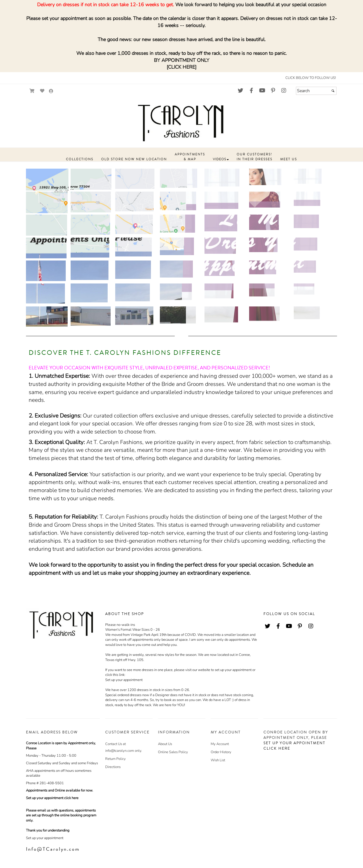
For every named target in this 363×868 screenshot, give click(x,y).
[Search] (316, 91)
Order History (221, 752)
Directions (113, 767)
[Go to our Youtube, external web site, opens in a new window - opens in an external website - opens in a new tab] (262, 91)
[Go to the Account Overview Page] (51, 91)
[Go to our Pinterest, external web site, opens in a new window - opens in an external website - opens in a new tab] (273, 91)
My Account (220, 744)
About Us (165, 744)
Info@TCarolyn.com (53, 849)
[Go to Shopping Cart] (32, 91)
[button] (80, 159)
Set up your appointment (124, 680)
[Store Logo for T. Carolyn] (182, 122)
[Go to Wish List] (42, 91)
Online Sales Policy (173, 752)
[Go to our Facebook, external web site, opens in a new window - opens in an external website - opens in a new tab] (251, 91)
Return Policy (116, 759)
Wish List (218, 760)
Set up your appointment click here (52, 798)
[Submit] (333, 91)
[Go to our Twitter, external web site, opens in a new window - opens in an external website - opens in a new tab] (240, 91)
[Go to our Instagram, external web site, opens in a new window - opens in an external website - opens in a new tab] (284, 91)
